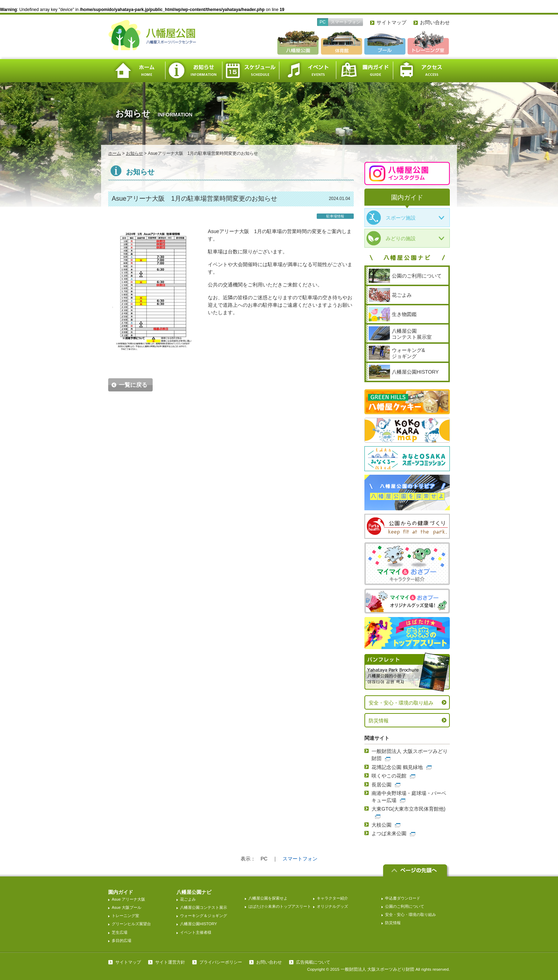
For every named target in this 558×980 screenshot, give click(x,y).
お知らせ (194, 71)
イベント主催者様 (196, 932)
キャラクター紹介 (332, 898)
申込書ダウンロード (403, 898)
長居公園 (381, 785)
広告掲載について (313, 962)
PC (323, 22)
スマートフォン (346, 22)
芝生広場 (120, 932)
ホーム (137, 71)
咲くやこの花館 (389, 776)
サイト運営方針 (170, 962)
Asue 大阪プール (127, 907)
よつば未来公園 (389, 833)
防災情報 (379, 721)
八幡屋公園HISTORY (199, 924)
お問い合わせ (435, 22)
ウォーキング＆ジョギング (204, 916)
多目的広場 (122, 941)
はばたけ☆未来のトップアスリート (280, 906)
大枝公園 (381, 825)
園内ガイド (364, 71)
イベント (307, 71)
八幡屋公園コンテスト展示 (204, 907)
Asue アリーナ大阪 (128, 899)
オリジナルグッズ (332, 906)
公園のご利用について (405, 906)
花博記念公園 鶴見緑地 (397, 767)
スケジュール (251, 71)
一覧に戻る (133, 385)
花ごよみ (188, 899)
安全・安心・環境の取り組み (401, 703)
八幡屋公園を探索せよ (268, 898)
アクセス (421, 71)
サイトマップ (391, 22)
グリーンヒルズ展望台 (131, 924)
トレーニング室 (125, 916)
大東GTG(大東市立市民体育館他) (409, 809)
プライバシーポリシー (221, 962)
